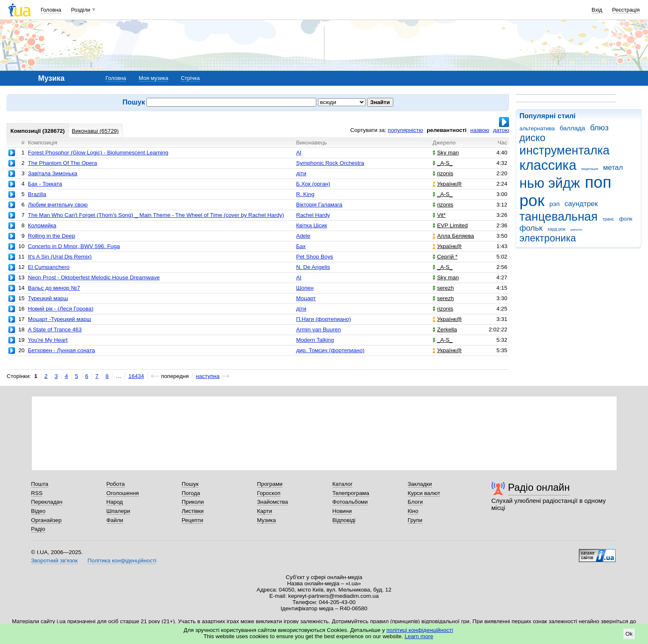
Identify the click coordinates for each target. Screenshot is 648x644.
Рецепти (193, 520)
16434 (136, 376)
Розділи (81, 10)
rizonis (443, 173)
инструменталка (565, 150)
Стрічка (190, 78)
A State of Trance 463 (55, 329)
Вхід (597, 10)
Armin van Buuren (318, 329)
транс (608, 219)
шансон (576, 230)
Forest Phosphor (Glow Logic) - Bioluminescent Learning (98, 153)
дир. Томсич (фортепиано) (330, 350)
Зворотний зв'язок (55, 561)
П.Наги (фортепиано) (323, 319)
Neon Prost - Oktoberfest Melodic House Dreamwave (94, 277)
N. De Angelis (313, 267)
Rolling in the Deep (52, 236)
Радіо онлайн (539, 487)
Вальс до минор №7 (54, 288)
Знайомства (273, 502)
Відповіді (344, 520)
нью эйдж (550, 183)
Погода (191, 493)
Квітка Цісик (312, 225)
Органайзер (46, 520)
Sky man (446, 153)
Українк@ (447, 184)
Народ (115, 502)
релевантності (447, 130)
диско (532, 138)
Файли (115, 520)
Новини (342, 511)
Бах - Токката (45, 184)
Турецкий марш (48, 298)
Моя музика (153, 78)
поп (598, 182)
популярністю (405, 130)
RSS (37, 493)
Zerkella (445, 329)
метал (613, 168)
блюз (600, 128)
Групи (415, 520)
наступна (208, 376)
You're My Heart (48, 340)
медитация (590, 169)
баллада (572, 128)
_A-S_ (442, 163)
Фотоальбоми (350, 502)
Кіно (413, 511)
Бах (301, 246)
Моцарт (306, 298)
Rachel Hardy (313, 215)
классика (548, 165)
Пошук (190, 484)
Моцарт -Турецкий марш (60, 319)
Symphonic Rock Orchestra (330, 163)
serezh (443, 288)
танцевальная (559, 216)
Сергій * (445, 257)
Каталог (343, 484)
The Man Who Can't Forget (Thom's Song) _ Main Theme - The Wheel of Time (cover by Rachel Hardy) (156, 215)
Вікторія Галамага (319, 205)
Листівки (193, 511)
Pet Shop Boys (314, 257)
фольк (531, 228)
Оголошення (123, 493)
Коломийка (42, 225)
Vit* (439, 215)
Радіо (38, 529)
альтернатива (537, 128)
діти (301, 173)
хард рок (556, 229)
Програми (270, 484)
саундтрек (581, 204)
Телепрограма (351, 493)
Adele (303, 236)
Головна (51, 10)
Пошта (40, 484)
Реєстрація (626, 10)
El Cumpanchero (49, 267)
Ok (629, 634)
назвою (480, 130)
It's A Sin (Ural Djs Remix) (60, 257)
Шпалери (118, 511)
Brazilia (37, 194)
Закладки (420, 484)
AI (299, 153)
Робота (116, 484)
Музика (267, 520)
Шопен (305, 288)
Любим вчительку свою (58, 205)
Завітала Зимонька (53, 173)
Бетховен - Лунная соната (61, 350)
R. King (305, 194)
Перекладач (47, 502)
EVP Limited (450, 225)
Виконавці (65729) (96, 131)
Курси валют (424, 493)
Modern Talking (315, 340)
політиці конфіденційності (420, 630)
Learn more (419, 636)
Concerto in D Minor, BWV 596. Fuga (74, 246)
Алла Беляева (453, 236)
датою (501, 130)
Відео (38, 511)
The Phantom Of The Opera (62, 163)
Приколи (193, 502)
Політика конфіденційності (122, 561)
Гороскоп (269, 493)
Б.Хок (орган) (313, 184)
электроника (548, 238)
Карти (265, 511)
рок (532, 200)
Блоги (416, 502)
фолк (626, 219)
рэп (555, 204)
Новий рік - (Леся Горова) (61, 309)
